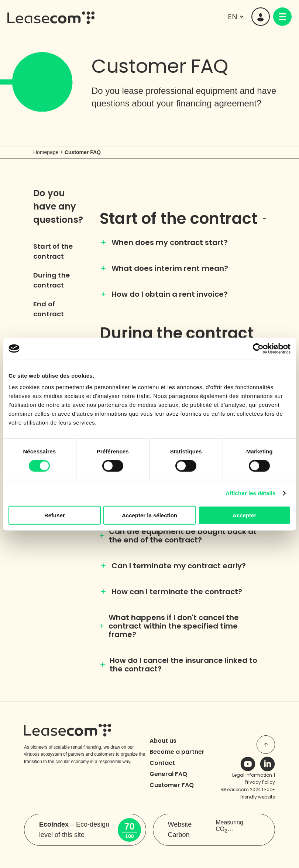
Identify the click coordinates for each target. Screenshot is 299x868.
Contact (162, 763)
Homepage (46, 152)
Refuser (55, 515)
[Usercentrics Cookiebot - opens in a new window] (258, 348)
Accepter (244, 515)
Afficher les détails (250, 493)
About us (163, 741)
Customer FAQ (172, 785)
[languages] (235, 17)
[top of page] (266, 745)
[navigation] (282, 17)
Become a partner (177, 752)
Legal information (252, 775)
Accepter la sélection (149, 515)
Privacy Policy (260, 782)
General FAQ (168, 774)
